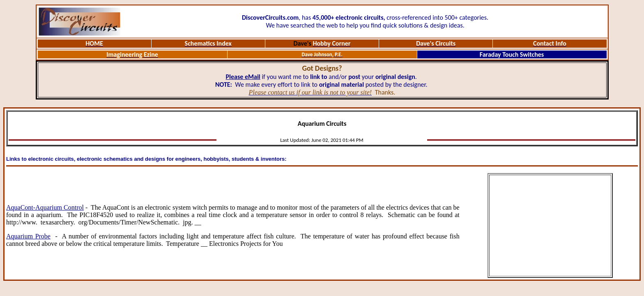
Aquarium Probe (28, 236)
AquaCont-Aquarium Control (45, 207)
